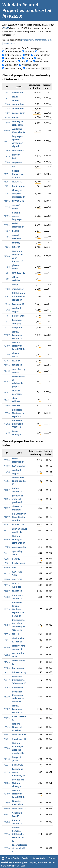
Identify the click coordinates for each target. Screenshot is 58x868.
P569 (7, 113)
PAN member (19, 466)
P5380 (7, 748)
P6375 (7, 400)
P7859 (7, 131)
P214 (7, 117)
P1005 (7, 783)
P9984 (7, 579)
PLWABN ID (18, 201)
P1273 (7, 573)
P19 (8, 156)
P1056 (7, 499)
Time (23, 62)
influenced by (19, 672)
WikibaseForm (42, 62)
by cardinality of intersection (35, 40)
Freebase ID (18, 304)
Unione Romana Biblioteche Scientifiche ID (18, 834)
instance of (18, 92)
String (39, 58)
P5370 (7, 848)
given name (18, 109)
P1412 (7, 141)
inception (17, 327)
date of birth (19, 113)
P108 (7, 162)
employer (17, 162)
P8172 (7, 530)
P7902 (7, 424)
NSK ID (15, 634)
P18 (8, 285)
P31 (8, 92)
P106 (7, 104)
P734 (7, 186)
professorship (19, 547)
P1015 (7, 365)
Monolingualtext (42, 55)
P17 (8, 243)
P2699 (7, 567)
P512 (7, 310)
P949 (7, 727)
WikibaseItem (12, 65)
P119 (7, 355)
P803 (7, 547)
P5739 (7, 697)
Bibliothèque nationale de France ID (19, 296)
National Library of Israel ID (17, 727)
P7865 (7, 662)
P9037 (7, 765)
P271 (7, 640)
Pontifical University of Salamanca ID (19, 680)
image (15, 285)
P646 (7, 304)
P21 (8, 98)
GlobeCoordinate (13, 55)
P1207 (7, 182)
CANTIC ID (17, 579)
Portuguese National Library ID (18, 783)
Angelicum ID (19, 739)
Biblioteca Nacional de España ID (18, 413)
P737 (7, 672)
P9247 (7, 680)
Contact (53, 858)
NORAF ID (17, 365)
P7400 (7, 647)
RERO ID (16, 559)
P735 (7, 109)
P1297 (7, 517)
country (16, 243)
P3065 (7, 559)
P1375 (7, 634)
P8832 (7, 466)
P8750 (7, 834)
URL (14, 567)
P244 (7, 194)
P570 (7, 207)
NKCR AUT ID (19, 273)
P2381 (7, 814)
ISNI (14, 167)
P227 (7, 231)
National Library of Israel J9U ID (18, 346)
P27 (8, 123)
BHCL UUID (18, 765)
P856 (7, 279)
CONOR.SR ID (19, 735)
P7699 (7, 539)
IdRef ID (16, 247)
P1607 (7, 490)
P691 (7, 273)
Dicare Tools (12, 858)
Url (30, 62)
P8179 (7, 772)
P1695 (7, 585)
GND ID (16, 231)
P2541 (7, 553)
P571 (7, 327)
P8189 (7, 346)
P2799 (7, 718)
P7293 (7, 201)
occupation (18, 104)
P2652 (7, 655)
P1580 (7, 625)
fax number (18, 668)
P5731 (7, 739)
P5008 (7, 382)
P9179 (7, 609)
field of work (19, 316)
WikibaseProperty (14, 68)
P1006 (7, 256)
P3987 (7, 335)
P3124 (7, 225)
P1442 (7, 759)
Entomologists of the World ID (19, 848)
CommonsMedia (13, 52)
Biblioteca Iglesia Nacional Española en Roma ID (18, 609)
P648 (7, 433)
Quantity (29, 58)
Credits (26, 858)
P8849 (7, 809)
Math (28, 55)
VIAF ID (16, 117)
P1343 (7, 371)
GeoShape (43, 52)
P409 (7, 803)
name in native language (17, 216)
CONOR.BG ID (19, 809)
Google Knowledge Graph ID (18, 174)
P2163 (7, 361)
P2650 (6, 28)
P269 (7, 247)
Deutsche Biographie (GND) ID (18, 424)
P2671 (7, 174)
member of (18, 289)
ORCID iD (17, 406)
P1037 (7, 508)
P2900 (7, 668)
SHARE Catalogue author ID (17, 335)
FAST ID (16, 361)
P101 (7, 316)
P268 (7, 296)
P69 (8, 150)
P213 (7, 167)
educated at (18, 150)
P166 (7, 237)
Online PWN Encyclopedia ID (19, 481)
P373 (7, 322)
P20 (8, 267)
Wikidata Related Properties (20, 8)
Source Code (39, 858)
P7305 (7, 481)
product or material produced (17, 499)
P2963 (7, 597)
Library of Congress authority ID (18, 194)
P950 (7, 413)
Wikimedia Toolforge (14, 862)
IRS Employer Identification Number (19, 517)
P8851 (7, 735)
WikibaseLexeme (30, 65)
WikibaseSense (33, 68)
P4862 (7, 822)
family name (18, 186)
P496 (7, 406)
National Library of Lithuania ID (18, 539)
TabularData (11, 62)
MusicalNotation (13, 58)
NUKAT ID (17, 182)
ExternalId (29, 52)
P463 (7, 289)
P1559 (7, 216)
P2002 (7, 392)
